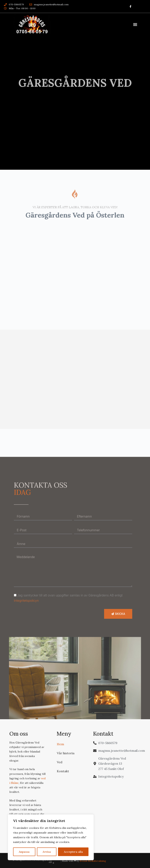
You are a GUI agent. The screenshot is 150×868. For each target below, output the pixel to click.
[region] (51, 837)
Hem (60, 743)
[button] (135, 25)
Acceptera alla (73, 852)
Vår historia (66, 753)
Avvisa (47, 852)
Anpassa (24, 852)
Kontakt (63, 771)
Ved (60, 762)
